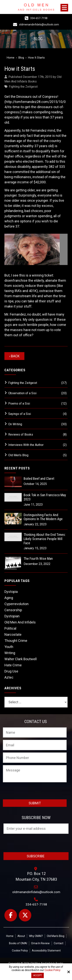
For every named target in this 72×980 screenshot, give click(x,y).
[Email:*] (35, 745)
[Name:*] (35, 733)
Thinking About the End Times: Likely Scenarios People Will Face (45, 539)
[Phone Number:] (35, 758)
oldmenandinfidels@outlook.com (39, 24)
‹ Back (14, 356)
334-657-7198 (39, 18)
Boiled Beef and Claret (39, 479)
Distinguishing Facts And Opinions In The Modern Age (43, 517)
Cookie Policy (53, 970)
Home (11, 58)
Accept (38, 975)
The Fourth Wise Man (38, 559)
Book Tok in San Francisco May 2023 (45, 497)
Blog (21, 58)
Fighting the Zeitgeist (23, 87)
